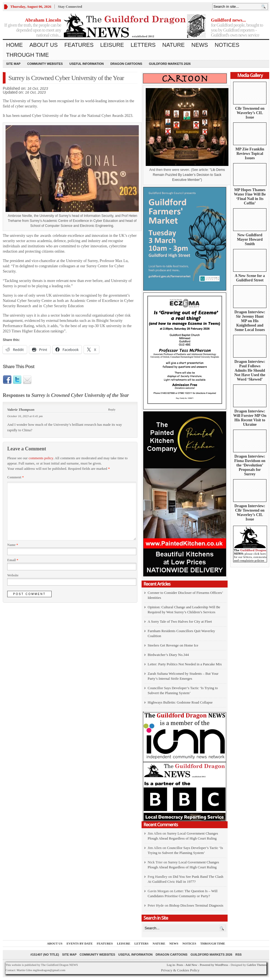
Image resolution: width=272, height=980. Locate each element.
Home (14, 45)
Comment (16, 477)
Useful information (87, 64)
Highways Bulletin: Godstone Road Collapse (180, 702)
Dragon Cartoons (126, 64)
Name (13, 545)
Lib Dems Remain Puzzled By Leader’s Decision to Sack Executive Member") (189, 175)
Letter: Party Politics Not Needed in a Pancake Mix (185, 664)
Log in (171, 965)
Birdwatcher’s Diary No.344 (168, 655)
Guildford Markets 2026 (170, 64)
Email (13, 560)
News (200, 45)
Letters (143, 45)
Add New (191, 965)
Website (13, 575)
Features (79, 45)
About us (44, 45)
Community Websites (45, 64)
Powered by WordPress (214, 965)
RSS (239, 955)
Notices (227, 45)
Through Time (27, 55)
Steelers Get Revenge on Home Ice (173, 645)
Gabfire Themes (257, 965)
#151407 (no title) (45, 955)
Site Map (13, 64)
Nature (174, 45)
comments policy (41, 458)
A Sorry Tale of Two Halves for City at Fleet (180, 621)
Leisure (112, 45)
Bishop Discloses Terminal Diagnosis (196, 905)
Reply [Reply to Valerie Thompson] (112, 409)
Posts (180, 965)
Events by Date (80, 943)
